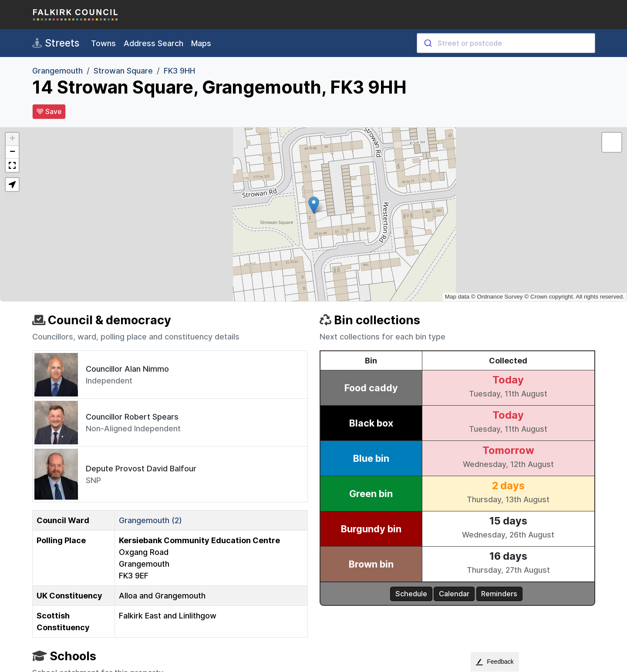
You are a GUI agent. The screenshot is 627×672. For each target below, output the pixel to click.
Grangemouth (57, 71)
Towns (103, 43)
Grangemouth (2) (150, 520)
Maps (201, 43)
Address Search (153, 43)
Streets (56, 43)
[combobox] (506, 43)
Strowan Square (123, 71)
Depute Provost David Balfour (141, 469)
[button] (314, 205)
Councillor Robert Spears (132, 417)
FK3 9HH (179, 71)
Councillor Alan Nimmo (127, 369)
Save (49, 112)
